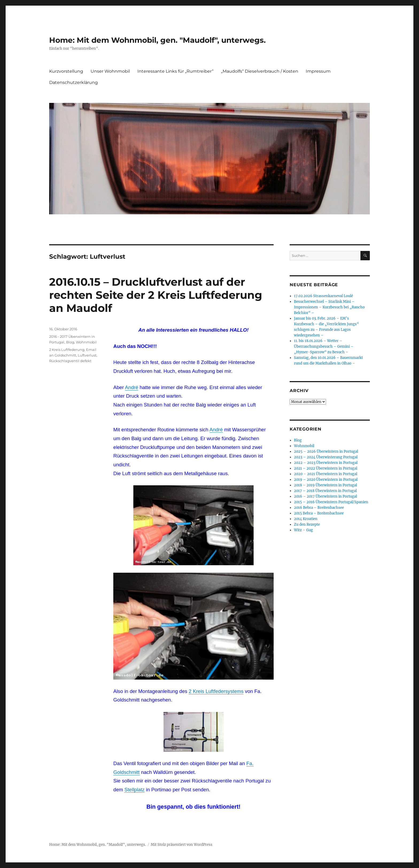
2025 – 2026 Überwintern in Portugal (326, 452)
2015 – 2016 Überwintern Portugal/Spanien (331, 502)
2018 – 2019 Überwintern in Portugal (325, 485)
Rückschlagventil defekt (70, 361)
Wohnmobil (86, 342)
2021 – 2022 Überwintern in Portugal (326, 468)
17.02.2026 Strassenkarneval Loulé (323, 296)
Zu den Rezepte (307, 524)
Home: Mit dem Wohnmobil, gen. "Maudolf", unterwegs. (157, 40)
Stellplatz (134, 790)
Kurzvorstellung (66, 71)
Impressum (318, 71)
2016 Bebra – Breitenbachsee (319, 508)
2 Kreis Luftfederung (67, 350)
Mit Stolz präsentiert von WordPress (182, 845)
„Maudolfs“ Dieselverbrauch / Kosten (260, 71)
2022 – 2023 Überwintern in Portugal (326, 463)
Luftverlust (87, 355)
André (132, 387)
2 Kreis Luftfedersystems (216, 691)
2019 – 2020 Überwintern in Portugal (326, 480)
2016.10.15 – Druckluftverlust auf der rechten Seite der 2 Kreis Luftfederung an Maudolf (156, 295)
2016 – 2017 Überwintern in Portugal (325, 496)
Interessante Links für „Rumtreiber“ (175, 71)
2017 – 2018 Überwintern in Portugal (325, 491)
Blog (70, 342)
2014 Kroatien (306, 519)
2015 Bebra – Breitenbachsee (319, 513)
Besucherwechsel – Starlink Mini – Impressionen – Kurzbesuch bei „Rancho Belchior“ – (329, 307)
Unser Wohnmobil (110, 71)
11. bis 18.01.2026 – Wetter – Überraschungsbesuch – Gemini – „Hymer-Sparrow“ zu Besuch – (324, 346)
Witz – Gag (303, 530)
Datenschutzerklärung (73, 82)
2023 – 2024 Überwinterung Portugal (326, 457)
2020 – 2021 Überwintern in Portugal (326, 474)
